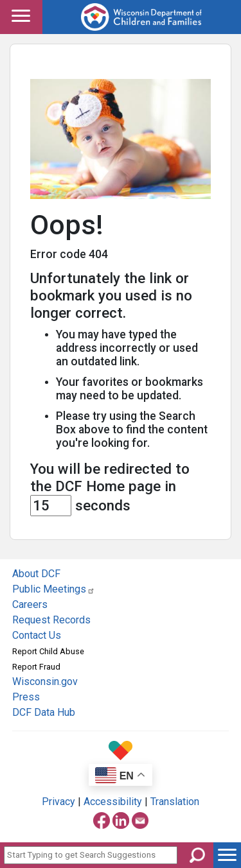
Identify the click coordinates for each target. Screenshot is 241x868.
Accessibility (113, 802)
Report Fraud (36, 667)
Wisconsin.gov (45, 681)
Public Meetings (54, 589)
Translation (175, 802)
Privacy (58, 802)
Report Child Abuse (48, 651)
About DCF (36, 574)
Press (26, 697)
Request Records (51, 620)
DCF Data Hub (44, 712)
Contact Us (37, 635)
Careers (30, 604)
